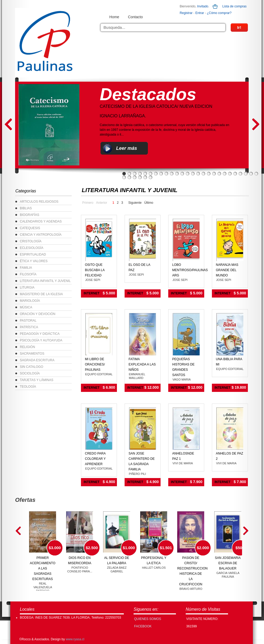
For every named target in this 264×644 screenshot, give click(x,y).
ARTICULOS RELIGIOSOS (39, 202)
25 (251, 174)
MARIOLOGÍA (30, 301)
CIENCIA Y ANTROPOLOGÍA (41, 235)
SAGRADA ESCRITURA (37, 360)
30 (140, 177)
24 (246, 174)
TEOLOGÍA (28, 387)
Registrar (186, 13)
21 (230, 174)
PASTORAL (28, 321)
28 (129, 177)
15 (198, 174)
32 (151, 177)
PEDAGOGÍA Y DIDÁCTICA (40, 334)
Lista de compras (235, 6)
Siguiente (135, 203)
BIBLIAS (26, 208)
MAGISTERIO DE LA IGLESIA (41, 294)
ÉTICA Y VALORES (34, 261)
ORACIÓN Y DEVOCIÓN (38, 314)
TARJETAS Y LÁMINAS (37, 380)
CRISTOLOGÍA (31, 241)
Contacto (135, 17)
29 (135, 177)
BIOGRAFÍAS (29, 215)
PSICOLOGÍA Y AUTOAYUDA (41, 340)
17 (209, 174)
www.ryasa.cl (75, 639)
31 (145, 177)
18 (214, 174)
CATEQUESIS (30, 228)
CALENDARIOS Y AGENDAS (41, 221)
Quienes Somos (148, 619)
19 (219, 174)
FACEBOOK (143, 626)
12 (182, 174)
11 (177, 174)
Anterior (102, 203)
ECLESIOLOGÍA (32, 248)
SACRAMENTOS (32, 354)
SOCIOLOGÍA (30, 373)
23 (240, 174)
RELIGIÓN (27, 347)
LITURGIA (27, 288)
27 (124, 177)
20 (225, 174)
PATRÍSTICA (29, 327)
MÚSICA (26, 307)
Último (149, 203)
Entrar (200, 13)
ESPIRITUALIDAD (33, 254)
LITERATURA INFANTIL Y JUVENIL (45, 281)
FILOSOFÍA (28, 274)
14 (193, 174)
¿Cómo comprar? (219, 13)
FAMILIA (26, 268)
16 (203, 174)
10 (172, 174)
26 (256, 174)
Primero (88, 203)
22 (235, 174)
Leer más (127, 148)
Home (114, 17)
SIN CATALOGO (31, 367)
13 (188, 174)
